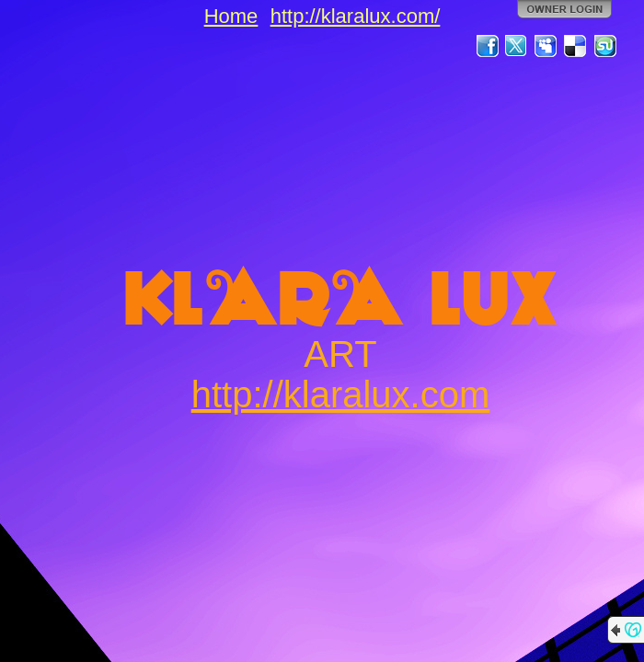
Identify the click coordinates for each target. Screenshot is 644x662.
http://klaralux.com (341, 394)
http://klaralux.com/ (356, 16)
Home (231, 16)
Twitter (517, 46)
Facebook (488, 46)
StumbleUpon (605, 46)
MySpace (546, 46)
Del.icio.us (576, 46)
